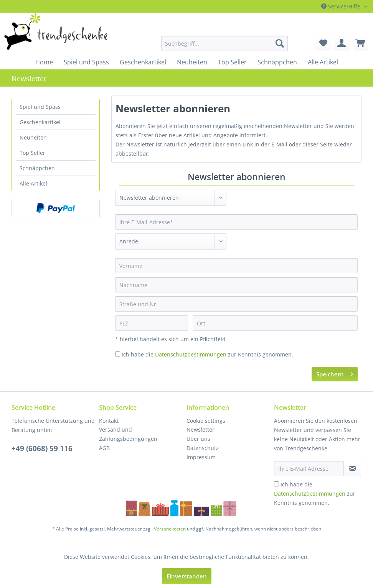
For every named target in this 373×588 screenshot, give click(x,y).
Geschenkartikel (40, 122)
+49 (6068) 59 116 (42, 448)
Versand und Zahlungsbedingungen (128, 434)
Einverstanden (187, 576)
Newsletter (201, 430)
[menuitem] (195, 43)
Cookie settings (206, 421)
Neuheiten (33, 137)
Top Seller (32, 153)
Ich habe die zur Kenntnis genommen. (207, 354)
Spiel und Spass (40, 107)
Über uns (198, 439)
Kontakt (109, 421)
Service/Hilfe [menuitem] (342, 6)
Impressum (201, 457)
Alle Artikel (33, 183)
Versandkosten (170, 529)
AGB (104, 448)
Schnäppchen (37, 168)
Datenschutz (203, 448)
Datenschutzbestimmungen (191, 354)
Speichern (335, 373)
